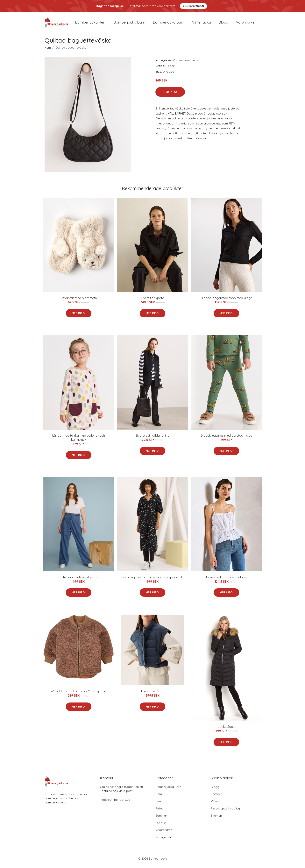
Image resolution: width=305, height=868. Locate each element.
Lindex (195, 63)
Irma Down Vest (153, 694)
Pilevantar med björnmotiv (79, 301)
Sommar (161, 818)
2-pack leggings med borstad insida (226, 438)
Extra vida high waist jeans (79, 580)
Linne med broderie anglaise (226, 580)
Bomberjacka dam (129, 24)
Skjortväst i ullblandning (152, 438)
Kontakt (216, 797)
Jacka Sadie (226, 729)
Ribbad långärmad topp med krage (227, 301)
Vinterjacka (202, 24)
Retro (159, 811)
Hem (48, 50)
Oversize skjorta (152, 301)
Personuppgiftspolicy (225, 811)
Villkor (215, 804)
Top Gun (161, 826)
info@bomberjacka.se (115, 802)
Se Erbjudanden (193, 6)
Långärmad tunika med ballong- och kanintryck (79, 440)
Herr (158, 804)
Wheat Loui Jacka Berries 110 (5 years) (79, 694)
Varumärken (246, 24)
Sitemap (216, 818)
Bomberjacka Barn (168, 790)
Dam (159, 797)
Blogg (223, 24)
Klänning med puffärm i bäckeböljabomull (152, 580)
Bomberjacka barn (169, 24)
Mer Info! (170, 95)
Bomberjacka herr (90, 24)
